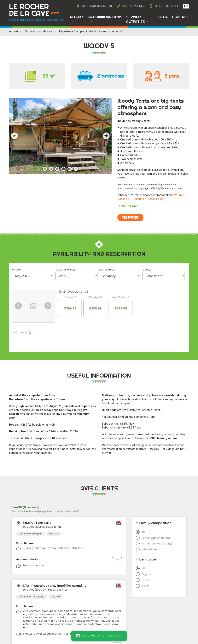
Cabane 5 (123, 199)
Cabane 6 (139, 199)
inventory (128, 206)
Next (106, 136)
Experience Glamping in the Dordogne (83, 31)
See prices (130, 218)
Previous (15, 136)
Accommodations (105, 17)
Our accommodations (39, 31)
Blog (163, 17)
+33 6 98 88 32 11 (164, 6)
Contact (181, 17)
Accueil (14, 31)
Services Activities (136, 19)
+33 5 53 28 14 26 (131, 6)
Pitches (77, 17)
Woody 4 (179, 195)
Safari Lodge (156, 199)
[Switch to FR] (186, 6)
